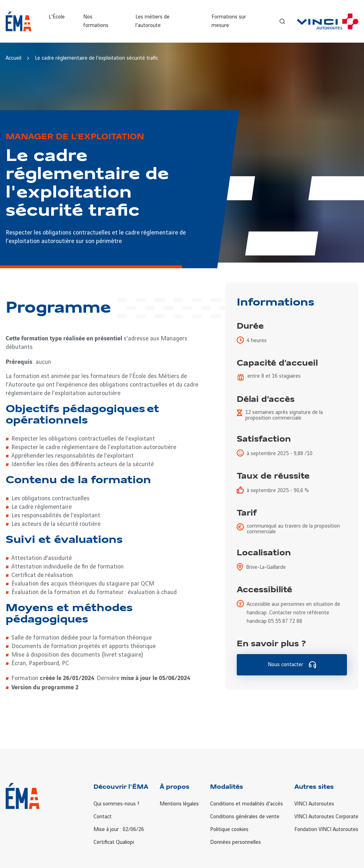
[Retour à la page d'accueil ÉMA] (19, 21)
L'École (57, 17)
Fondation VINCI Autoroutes (326, 830)
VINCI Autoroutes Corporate (326, 817)
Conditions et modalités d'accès (247, 804)
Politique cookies (229, 830)
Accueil (14, 58)
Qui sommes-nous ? (116, 804)
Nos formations (96, 21)
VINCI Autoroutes (314, 804)
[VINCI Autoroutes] (328, 21)
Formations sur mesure (229, 21)
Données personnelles (235, 842)
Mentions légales (179, 804)
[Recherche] (282, 21)
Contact (103, 817)
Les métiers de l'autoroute (152, 21)
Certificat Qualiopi (114, 842)
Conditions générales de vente (245, 817)
